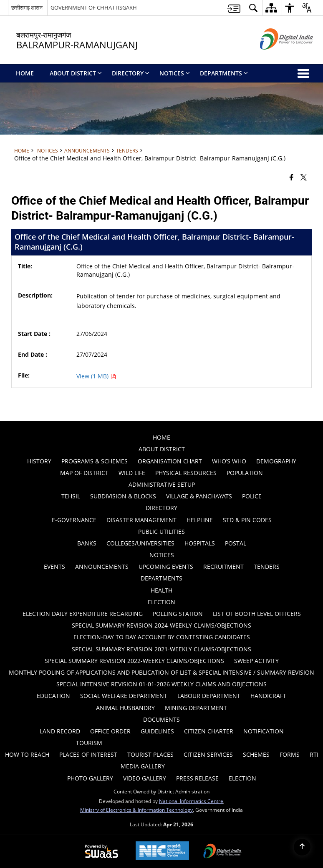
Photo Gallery (90, 778)
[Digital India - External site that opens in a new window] (276, 56)
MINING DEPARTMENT (196, 708)
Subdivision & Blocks (123, 496)
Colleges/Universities (140, 543)
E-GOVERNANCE (74, 520)
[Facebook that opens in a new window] (291, 177)
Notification (264, 731)
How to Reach (27, 754)
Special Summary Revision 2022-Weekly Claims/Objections (134, 661)
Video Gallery (145, 778)
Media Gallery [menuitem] (143, 766)
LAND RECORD (60, 731)
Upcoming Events (166, 567)
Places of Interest (88, 754)
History (39, 461)
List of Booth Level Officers (257, 614)
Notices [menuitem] (175, 73)
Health (161, 590)
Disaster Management (141, 520)
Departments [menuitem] (224, 73)
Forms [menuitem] (290, 754)
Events (54, 567)
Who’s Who (229, 461)
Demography (276, 461)
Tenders (127, 150)
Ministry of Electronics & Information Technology (136, 810)
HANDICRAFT (268, 696)
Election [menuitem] (242, 778)
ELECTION (161, 602)
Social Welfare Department (124, 696)
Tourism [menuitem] (89, 743)
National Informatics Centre (191, 801)
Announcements (87, 150)
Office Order (110, 731)
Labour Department (209, 696)
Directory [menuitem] (131, 73)
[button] (253, 8)
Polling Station (178, 614)
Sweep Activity (256, 661)
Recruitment (223, 567)
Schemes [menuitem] (256, 754)
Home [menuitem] (25, 73)
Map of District (84, 473)
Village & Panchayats (199, 496)
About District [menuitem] (76, 73)
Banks (87, 543)
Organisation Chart (170, 461)
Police (252, 496)
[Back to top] (302, 847)
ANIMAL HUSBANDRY (125, 708)
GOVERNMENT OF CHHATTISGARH (94, 8)
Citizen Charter (209, 731)
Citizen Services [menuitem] (208, 754)
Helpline (200, 520)
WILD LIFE (132, 473)
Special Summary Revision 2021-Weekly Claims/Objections (161, 649)
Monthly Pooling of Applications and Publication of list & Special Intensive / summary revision (161, 672)
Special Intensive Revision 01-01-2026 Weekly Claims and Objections (161, 684)
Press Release (197, 778)
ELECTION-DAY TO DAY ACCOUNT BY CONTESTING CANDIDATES (162, 637)
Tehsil (71, 496)
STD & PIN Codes (247, 520)
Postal (236, 543)
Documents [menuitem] (161, 719)
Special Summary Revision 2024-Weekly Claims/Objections (161, 625)
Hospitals (200, 543)
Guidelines (157, 731)
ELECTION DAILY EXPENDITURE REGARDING (83, 614)
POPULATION (245, 473)
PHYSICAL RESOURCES (186, 473)
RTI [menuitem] (314, 754)
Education (53, 696)
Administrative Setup (162, 484)
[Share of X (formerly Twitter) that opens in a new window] (304, 177)
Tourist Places (150, 754)
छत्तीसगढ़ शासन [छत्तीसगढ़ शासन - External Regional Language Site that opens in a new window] (27, 8)
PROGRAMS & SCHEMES (95, 461)
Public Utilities (161, 532)
